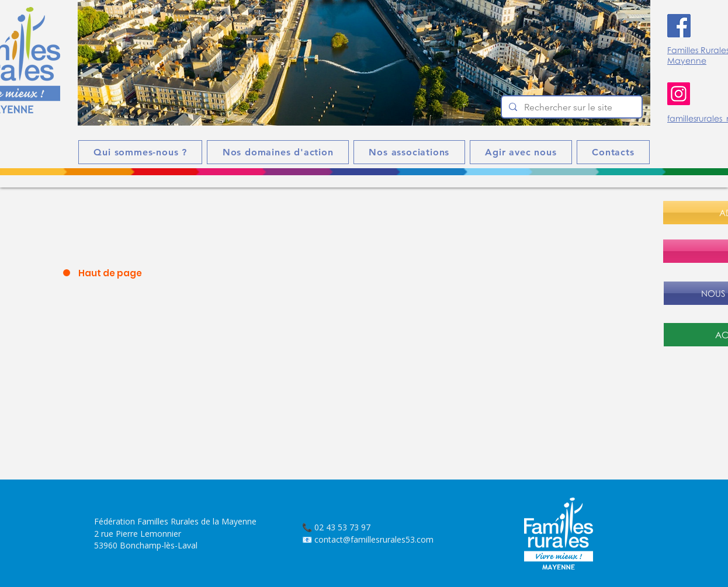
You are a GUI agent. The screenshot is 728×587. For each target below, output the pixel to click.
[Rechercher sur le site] (571, 107)
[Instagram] (679, 94)
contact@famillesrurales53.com (374, 539)
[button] (364, 63)
